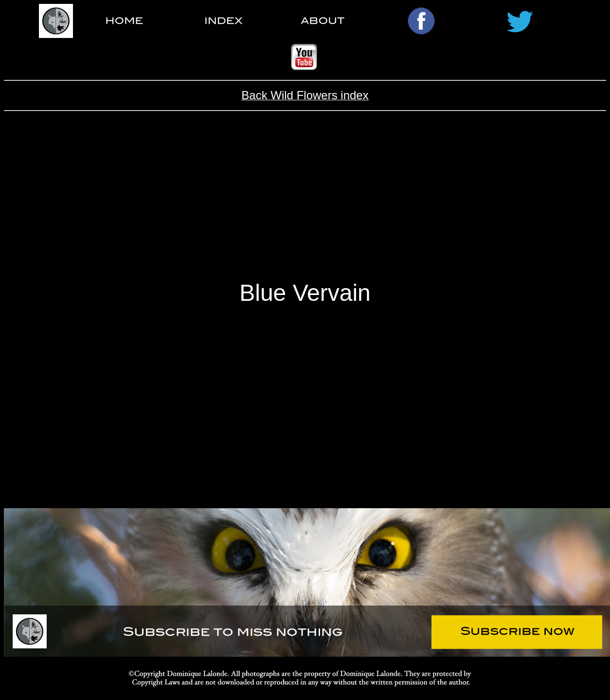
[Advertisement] (305, 203)
